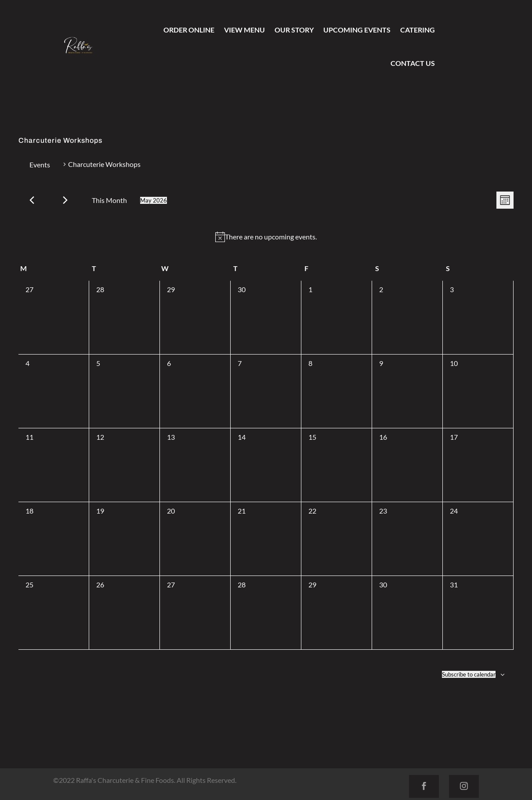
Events (40, 165)
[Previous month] (32, 200)
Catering (418, 30)
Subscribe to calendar (469, 674)
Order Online (189, 30)
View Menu (244, 30)
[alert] (266, 237)
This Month (109, 200)
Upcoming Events (357, 30)
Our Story (294, 30)
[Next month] (65, 200)
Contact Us (413, 63)
